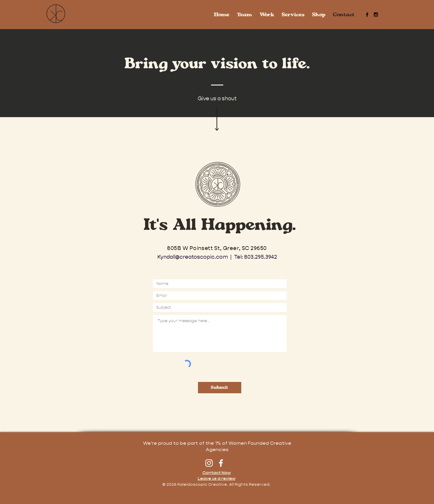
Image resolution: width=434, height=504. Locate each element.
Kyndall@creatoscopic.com (193, 257)
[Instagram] (209, 463)
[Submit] (220, 388)
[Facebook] (221, 463)
